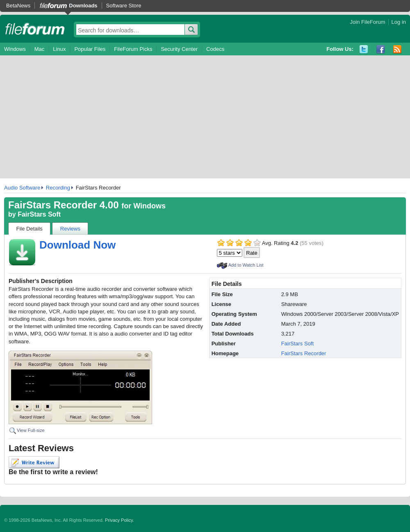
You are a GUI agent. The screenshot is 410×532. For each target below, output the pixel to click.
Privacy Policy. (120, 520)
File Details (30, 229)
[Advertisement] (205, 117)
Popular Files (90, 49)
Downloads (83, 6)
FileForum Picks (133, 49)
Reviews (70, 229)
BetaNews (18, 6)
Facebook (381, 49)
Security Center (179, 49)
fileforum (35, 29)
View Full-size (31, 430)
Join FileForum (368, 22)
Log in (399, 22)
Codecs (215, 49)
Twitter (364, 49)
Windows (15, 49)
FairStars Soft (39, 214)
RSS (397, 49)
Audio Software (22, 188)
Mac (40, 49)
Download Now (77, 245)
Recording (58, 188)
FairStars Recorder (304, 353)
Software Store (124, 6)
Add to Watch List (246, 265)
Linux (59, 49)
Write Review (34, 462)
